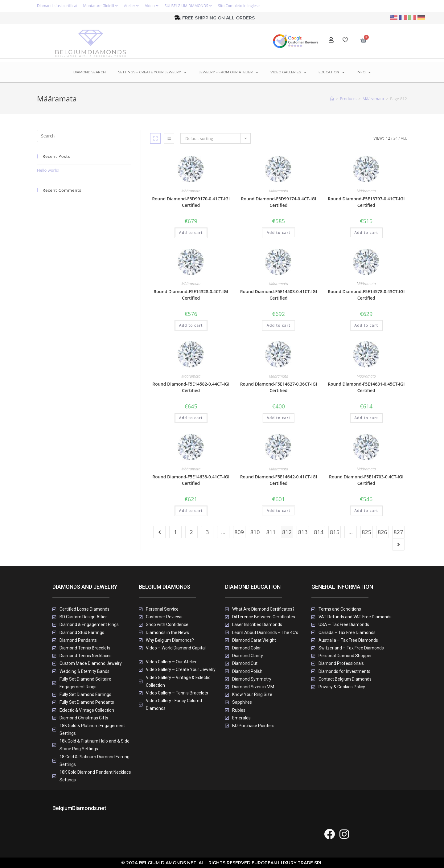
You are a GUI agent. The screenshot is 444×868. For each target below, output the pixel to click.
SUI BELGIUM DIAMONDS (189, 6)
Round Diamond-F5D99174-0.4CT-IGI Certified (278, 202)
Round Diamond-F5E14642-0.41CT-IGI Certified (279, 480)
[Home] (332, 99)
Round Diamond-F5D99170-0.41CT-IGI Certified (191, 202)
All (404, 138)
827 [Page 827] (399, 532)
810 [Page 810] (255, 532)
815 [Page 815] (335, 532)
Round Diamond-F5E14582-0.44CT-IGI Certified (191, 387)
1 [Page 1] (175, 532)
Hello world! (48, 170)
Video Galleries (288, 72)
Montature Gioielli (101, 6)
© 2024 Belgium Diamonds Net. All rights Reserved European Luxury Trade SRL (222, 863)
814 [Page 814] (319, 532)
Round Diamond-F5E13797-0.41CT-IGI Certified (366, 202)
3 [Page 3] (207, 532)
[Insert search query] (84, 136)
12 (388, 138)
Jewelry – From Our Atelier (228, 72)
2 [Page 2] (191, 532)
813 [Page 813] (303, 532)
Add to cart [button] (191, 233)
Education (331, 72)
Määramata (191, 191)
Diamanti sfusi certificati (58, 6)
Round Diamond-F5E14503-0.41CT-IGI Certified (279, 295)
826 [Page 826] (382, 532)
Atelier (132, 6)
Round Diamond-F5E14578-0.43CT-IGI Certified (366, 295)
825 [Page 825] (366, 532)
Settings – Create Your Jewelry (152, 72)
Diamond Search (90, 72)
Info (364, 72)
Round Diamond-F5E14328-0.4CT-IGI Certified (191, 295)
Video (152, 6)
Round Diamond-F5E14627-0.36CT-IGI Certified (279, 387)
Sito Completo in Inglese (239, 6)
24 (396, 138)
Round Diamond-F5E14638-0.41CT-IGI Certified (191, 480)
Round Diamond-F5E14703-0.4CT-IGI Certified (366, 480)
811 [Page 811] (271, 532)
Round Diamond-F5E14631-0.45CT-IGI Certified (366, 387)
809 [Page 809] (239, 532)
